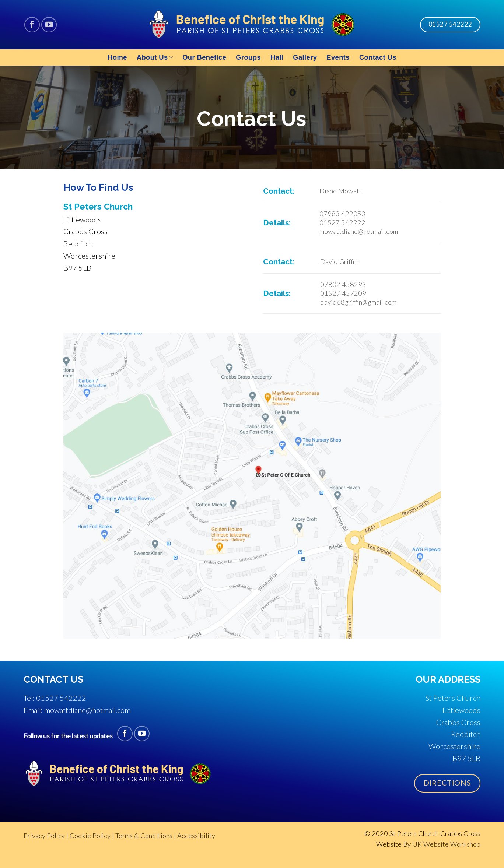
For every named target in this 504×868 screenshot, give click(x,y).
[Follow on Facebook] (32, 25)
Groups (248, 57)
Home (117, 57)
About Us (155, 57)
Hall (277, 57)
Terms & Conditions (144, 836)
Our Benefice (204, 57)
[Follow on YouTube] (49, 25)
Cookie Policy (90, 836)
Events (338, 57)
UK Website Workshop (446, 844)
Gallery (305, 57)
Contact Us (378, 57)
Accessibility (196, 836)
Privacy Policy (44, 836)
